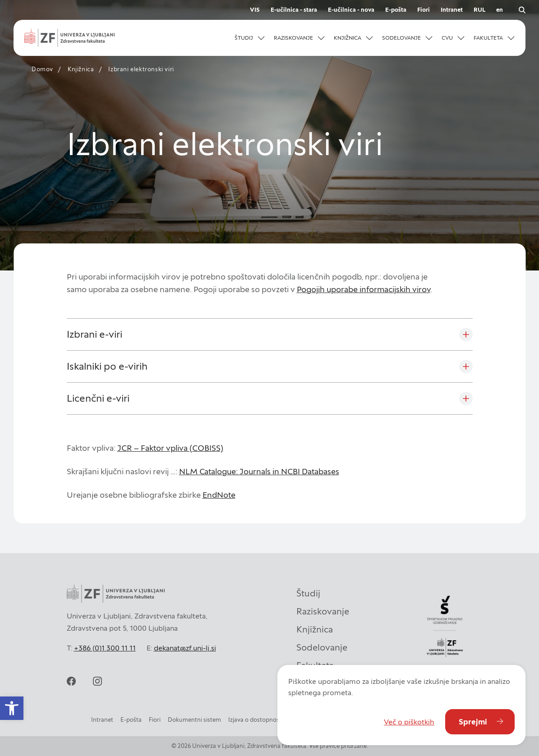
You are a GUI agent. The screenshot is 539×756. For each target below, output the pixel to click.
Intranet (452, 10)
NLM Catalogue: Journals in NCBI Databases (259, 471)
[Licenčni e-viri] (270, 399)
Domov (42, 69)
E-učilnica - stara (294, 10)
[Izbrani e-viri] (270, 334)
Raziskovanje (323, 611)
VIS (255, 10)
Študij (308, 593)
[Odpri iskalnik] (522, 10)
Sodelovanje (322, 647)
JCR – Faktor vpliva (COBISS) (170, 448)
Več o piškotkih (409, 722)
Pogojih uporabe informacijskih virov (364, 289)
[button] (250, 38)
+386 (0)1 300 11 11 (105, 648)
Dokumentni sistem (194, 720)
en (500, 10)
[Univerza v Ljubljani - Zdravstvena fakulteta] (69, 38)
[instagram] (97, 681)
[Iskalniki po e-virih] (270, 367)
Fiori (424, 10)
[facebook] (71, 681)
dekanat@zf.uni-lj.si (185, 648)
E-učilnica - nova (351, 10)
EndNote (219, 495)
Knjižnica (81, 69)
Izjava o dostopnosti (256, 720)
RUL (479, 10)
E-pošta (396, 10)
